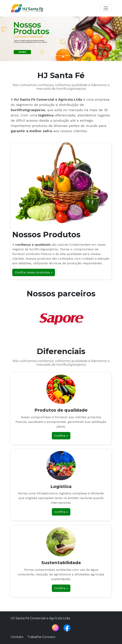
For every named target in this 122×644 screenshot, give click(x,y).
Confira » (61, 436)
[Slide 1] (54, 56)
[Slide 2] (61, 56)
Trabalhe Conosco (41, 637)
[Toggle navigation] (106, 8)
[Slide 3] (68, 56)
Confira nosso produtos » (34, 272)
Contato (17, 637)
